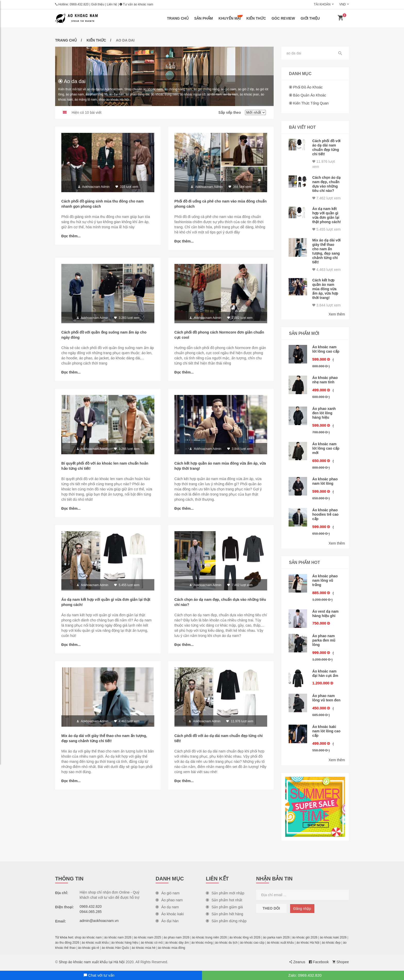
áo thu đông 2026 (67, 944)
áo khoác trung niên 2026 (209, 939)
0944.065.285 (91, 913)
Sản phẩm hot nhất (224, 901)
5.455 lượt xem (326, 236)
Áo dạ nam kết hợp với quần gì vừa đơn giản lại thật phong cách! (326, 220)
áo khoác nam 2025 (148, 939)
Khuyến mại (231, 18)
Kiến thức (256, 18)
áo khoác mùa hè (144, 949)
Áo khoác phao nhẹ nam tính (325, 384)
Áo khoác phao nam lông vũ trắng (325, 583)
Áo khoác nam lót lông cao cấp (326, 353)
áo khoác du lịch (226, 944)
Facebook (319, 963)
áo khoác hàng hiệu (125, 944)
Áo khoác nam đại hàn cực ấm (325, 675)
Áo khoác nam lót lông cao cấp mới (326, 452)
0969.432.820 (79, 4)
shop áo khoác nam (88, 939)
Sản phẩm (204, 18)
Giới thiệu (98, 4)
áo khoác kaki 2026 (333, 939)
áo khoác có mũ (152, 944)
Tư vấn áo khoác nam (136, 4)
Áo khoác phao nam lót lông (325, 484)
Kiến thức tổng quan (311, 103)
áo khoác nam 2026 (118, 939)
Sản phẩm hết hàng (225, 915)
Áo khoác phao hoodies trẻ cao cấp (326, 517)
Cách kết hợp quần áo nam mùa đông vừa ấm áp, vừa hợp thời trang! (326, 294)
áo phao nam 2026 (176, 939)
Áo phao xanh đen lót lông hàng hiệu (324, 417)
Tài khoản (322, 4)
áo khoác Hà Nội (308, 944)
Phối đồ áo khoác (308, 87)
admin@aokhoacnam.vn (99, 922)
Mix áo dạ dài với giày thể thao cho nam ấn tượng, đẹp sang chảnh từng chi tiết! (327, 257)
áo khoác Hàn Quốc (115, 949)
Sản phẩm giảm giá (224, 908)
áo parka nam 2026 (276, 939)
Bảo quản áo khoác (309, 95)
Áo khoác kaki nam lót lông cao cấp (327, 733)
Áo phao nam (169, 901)
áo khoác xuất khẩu (95, 944)
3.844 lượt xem (326, 309)
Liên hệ (112, 4)
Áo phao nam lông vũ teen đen (327, 700)
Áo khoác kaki (170, 915)
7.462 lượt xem (326, 201)
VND (343, 4)
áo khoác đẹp (331, 944)
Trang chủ (178, 18)
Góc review (283, 18)
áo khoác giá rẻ (89, 949)
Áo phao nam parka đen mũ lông (324, 643)
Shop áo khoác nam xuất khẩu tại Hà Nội (92, 963)
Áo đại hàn (167, 922)
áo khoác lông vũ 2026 (245, 939)
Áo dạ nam (167, 908)
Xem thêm (337, 318)
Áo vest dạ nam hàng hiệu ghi (326, 616)
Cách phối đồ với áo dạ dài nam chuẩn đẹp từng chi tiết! (326, 147)
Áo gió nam (168, 894)
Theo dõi (271, 910)
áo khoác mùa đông (171, 949)
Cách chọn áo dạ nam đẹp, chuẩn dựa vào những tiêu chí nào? (325, 185)
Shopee (341, 963)
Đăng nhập (302, 910)
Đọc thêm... (71, 236)
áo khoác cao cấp (252, 944)
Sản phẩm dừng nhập (226, 922)
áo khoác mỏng (202, 944)
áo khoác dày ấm (177, 944)
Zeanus (297, 963)
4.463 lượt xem (326, 274)
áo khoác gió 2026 (305, 939)
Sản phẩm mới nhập (225, 894)
